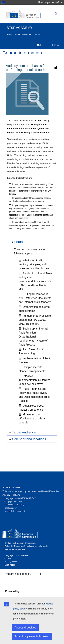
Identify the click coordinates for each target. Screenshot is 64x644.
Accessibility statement (15, 511)
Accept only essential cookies (32, 636)
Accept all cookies (25, 628)
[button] (40, 45)
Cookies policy (11, 508)
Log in (55, 45)
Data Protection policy (14, 505)
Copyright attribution (13, 502)
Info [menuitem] (36, 35)
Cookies (8, 559)
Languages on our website (16, 555)
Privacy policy (11, 562)
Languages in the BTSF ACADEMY (20, 498)
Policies (10, 582)
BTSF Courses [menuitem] (22, 35)
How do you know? (50, 2)
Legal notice (10, 565)
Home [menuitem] (9, 35)
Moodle (24, 591)
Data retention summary (19, 578)
